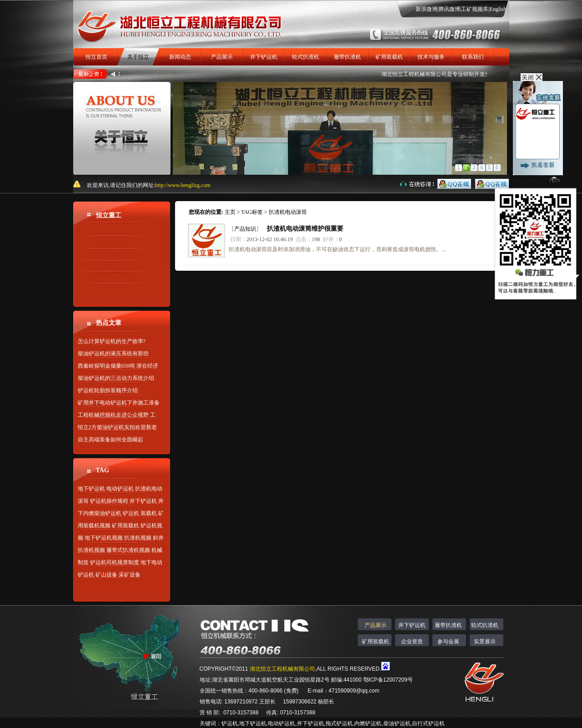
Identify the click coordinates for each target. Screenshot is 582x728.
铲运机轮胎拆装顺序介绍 (108, 390)
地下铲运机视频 (104, 538)
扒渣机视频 (138, 538)
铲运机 (131, 513)
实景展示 (485, 642)
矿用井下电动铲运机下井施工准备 (119, 403)
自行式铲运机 (428, 723)
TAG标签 (252, 212)
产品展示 (222, 57)
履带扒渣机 (347, 57)
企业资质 (412, 642)
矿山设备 (106, 575)
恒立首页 (96, 57)
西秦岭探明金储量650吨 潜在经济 (118, 366)
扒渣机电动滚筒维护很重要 (305, 229)
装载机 (149, 513)
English (498, 9)
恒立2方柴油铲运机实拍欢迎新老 (117, 427)
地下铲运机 (91, 489)
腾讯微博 (449, 9)
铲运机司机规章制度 (115, 562)
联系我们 (473, 57)
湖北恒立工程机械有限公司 (420, 74)
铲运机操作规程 (109, 501)
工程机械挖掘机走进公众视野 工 (117, 415)
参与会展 (448, 642)
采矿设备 (130, 575)
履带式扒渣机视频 (128, 550)
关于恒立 (138, 57)
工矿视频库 (475, 9)
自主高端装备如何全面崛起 (110, 440)
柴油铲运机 (397, 723)
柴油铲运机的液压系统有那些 (113, 354)
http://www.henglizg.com (183, 185)
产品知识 (245, 229)
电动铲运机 (120, 489)
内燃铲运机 (368, 723)
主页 (230, 212)
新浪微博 (426, 9)
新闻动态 (180, 57)
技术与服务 (431, 57)
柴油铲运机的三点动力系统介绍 (116, 378)
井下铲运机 (264, 57)
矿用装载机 (389, 57)
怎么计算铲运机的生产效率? (112, 341)
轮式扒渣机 (306, 57)
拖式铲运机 (339, 723)
